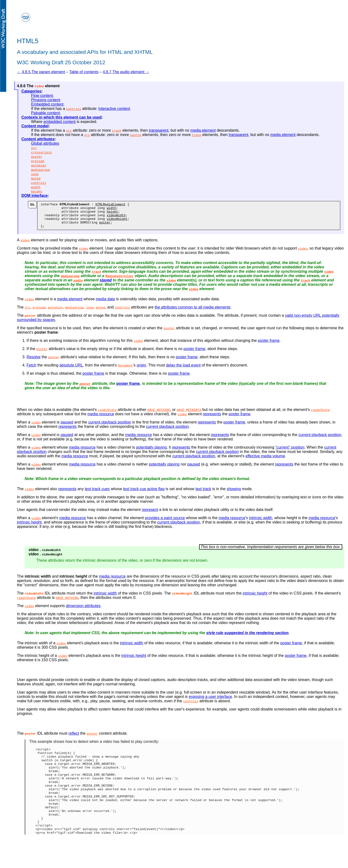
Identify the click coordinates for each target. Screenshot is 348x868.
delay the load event (183, 370)
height (37, 191)
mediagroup (40, 170)
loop (35, 174)
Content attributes (38, 139)
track (117, 130)
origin (141, 370)
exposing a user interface (210, 702)
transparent (159, 130)
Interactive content (114, 109)
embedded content (60, 122)
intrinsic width (261, 523)
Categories (31, 91)
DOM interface (34, 196)
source (136, 135)
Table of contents (84, 72)
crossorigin (41, 152)
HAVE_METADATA (189, 415)
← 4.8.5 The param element (41, 72)
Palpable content (45, 113)
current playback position (110, 427)
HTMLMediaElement (111, 205)
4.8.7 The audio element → (126, 72)
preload (38, 161)
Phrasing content (45, 100)
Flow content (42, 96)
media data (105, 304)
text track (203, 494)
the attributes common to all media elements (193, 312)
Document (125, 370)
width (36, 187)
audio (78, 285)
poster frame (269, 346)
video (25, 245)
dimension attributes (83, 611)
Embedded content (47, 104)
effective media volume (265, 461)
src (69, 130)
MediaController (120, 281)
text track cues (97, 494)
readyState (107, 415)
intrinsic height (29, 527)
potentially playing (151, 452)
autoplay (38, 165)
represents (212, 419)
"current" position (290, 452)
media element (203, 130)
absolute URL (71, 370)
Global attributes (45, 143)
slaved (106, 285)
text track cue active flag (144, 494)
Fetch (31, 370)
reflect (74, 738)
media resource (101, 419)
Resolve (34, 362)
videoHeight (117, 222)
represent (150, 515)
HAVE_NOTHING (159, 415)
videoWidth (116, 218)
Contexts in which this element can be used (61, 117)
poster (37, 157)
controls (73, 109)
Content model (35, 126)
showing (234, 494)
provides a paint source (165, 523)
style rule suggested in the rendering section (247, 638)
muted (36, 178)
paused (67, 427)
